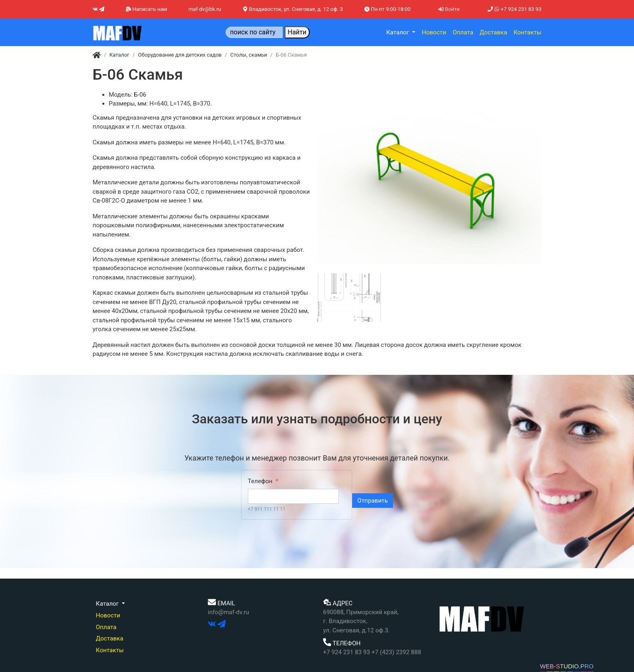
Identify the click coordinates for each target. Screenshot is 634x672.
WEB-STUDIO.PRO (567, 666)
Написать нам (146, 9)
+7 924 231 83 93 (515, 9)
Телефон (260, 481)
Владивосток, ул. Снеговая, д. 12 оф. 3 (293, 9)
